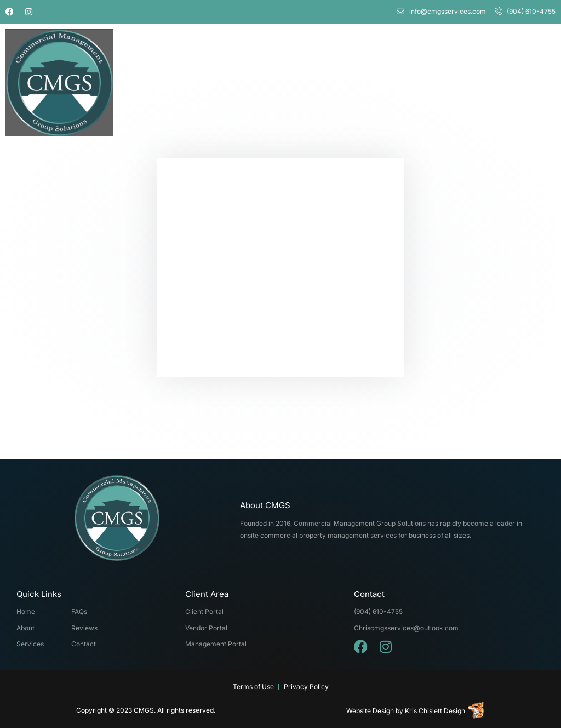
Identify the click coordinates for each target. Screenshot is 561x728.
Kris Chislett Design (435, 711)
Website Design (370, 711)
